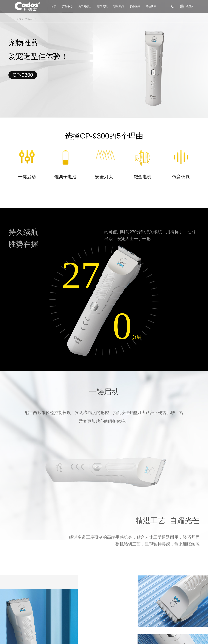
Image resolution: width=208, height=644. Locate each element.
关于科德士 (85, 6)
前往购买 (151, 6)
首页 (54, 6)
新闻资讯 (102, 6)
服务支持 (135, 6)
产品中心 (67, 6)
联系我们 (119, 6)
